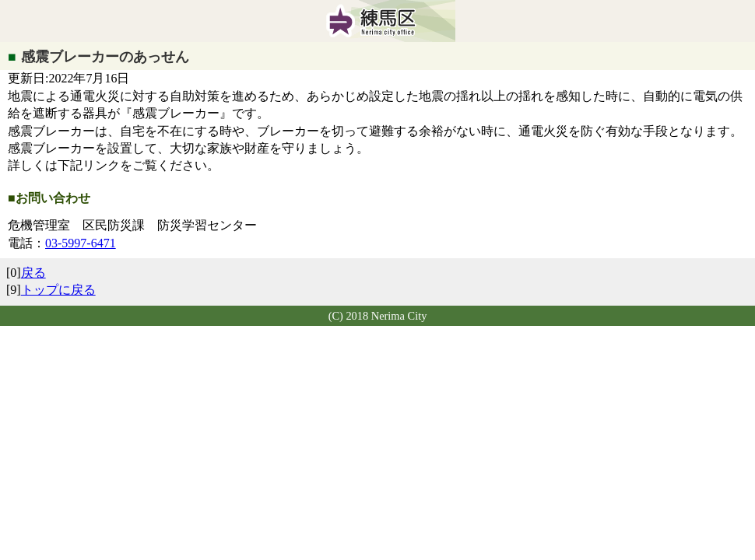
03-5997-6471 (81, 243)
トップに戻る (58, 290)
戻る (33, 273)
